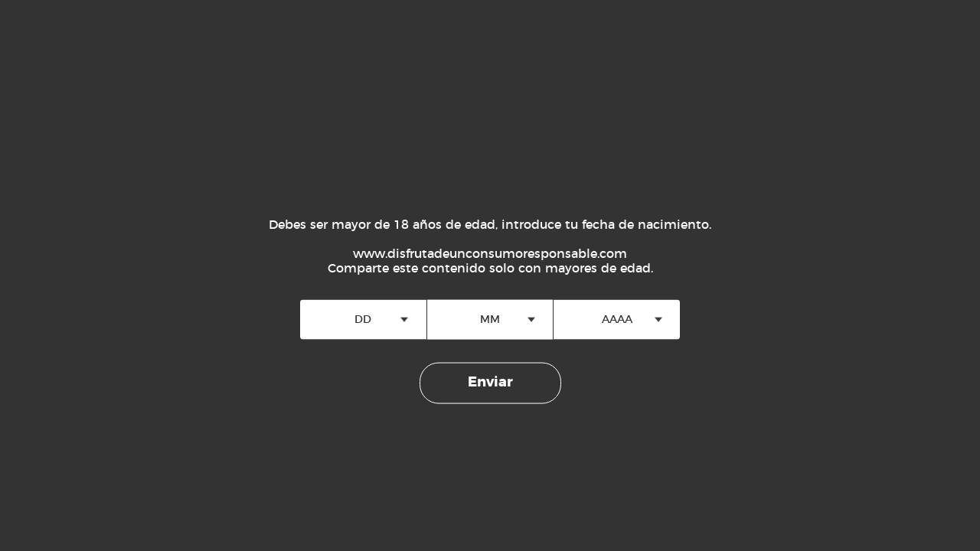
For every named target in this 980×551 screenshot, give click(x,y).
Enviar (490, 383)
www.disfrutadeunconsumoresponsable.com (490, 254)
